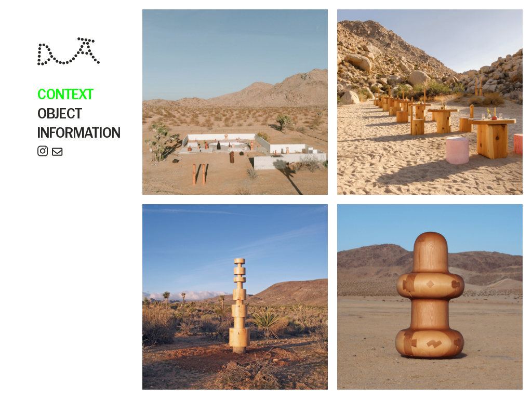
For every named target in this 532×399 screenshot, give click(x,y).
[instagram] (43, 154)
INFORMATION (79, 134)
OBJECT (60, 115)
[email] (57, 153)
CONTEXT (65, 95)
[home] (69, 53)
